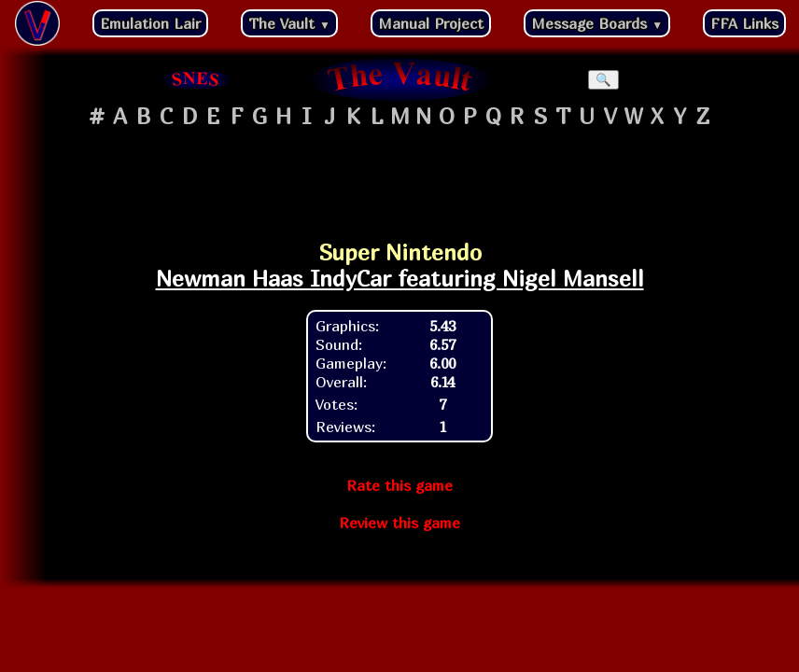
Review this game (399, 523)
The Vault (289, 23)
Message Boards (597, 23)
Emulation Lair (150, 23)
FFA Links (744, 23)
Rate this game (399, 485)
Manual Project (431, 23)
